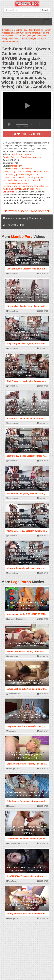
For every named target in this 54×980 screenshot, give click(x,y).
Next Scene (41, 211)
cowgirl (29, 174)
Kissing (28, 180)
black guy (13, 174)
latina (35, 180)
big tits (17, 169)
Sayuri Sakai (17, 154)
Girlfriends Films (13, 694)
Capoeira (37, 157)
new (9, 186)
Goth (10, 180)
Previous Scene (16, 211)
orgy (14, 186)
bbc (11, 169)
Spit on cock (28, 189)
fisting (13, 172)
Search (45, 10)
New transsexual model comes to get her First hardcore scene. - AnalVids (27, 830)
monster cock (15, 183)
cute (28, 177)
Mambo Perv (16, 166)
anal (19, 172)
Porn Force (11, 881)
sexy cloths (39, 186)
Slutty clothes (15, 189)
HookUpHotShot (13, 769)
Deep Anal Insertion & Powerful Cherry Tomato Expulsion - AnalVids (27, 718)
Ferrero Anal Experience (16, 844)
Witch (38, 189)
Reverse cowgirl (25, 186)
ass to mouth (39, 172)
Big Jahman (26, 157)
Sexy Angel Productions (16, 619)
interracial (19, 180)
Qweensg (15, 157)
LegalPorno (21, 582)
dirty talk (35, 177)
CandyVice (11, 731)
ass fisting (27, 172)
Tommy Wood (12, 656)
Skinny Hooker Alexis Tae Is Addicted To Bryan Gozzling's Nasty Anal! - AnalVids (27, 905)
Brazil (21, 174)
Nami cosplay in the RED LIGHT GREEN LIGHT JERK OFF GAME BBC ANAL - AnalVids (27, 605)
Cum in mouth (18, 177)
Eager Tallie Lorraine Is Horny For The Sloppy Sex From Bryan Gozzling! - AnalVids (27, 755)
